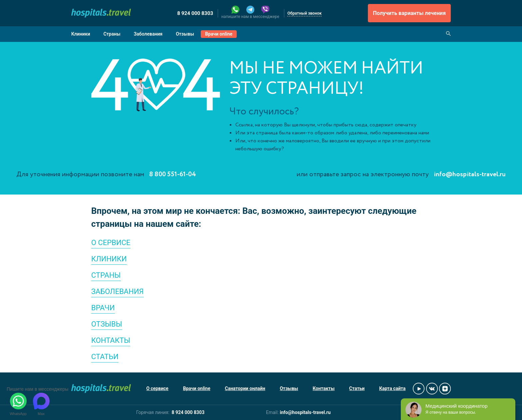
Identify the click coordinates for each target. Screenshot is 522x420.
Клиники (81, 34)
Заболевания (148, 34)
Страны (112, 34)
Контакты (324, 388)
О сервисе (157, 388)
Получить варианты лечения (409, 13)
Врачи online (219, 34)
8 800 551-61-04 (173, 174)
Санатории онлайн (245, 388)
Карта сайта (392, 388)
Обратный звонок (304, 13)
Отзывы (185, 34)
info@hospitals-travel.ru (470, 174)
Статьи (357, 388)
